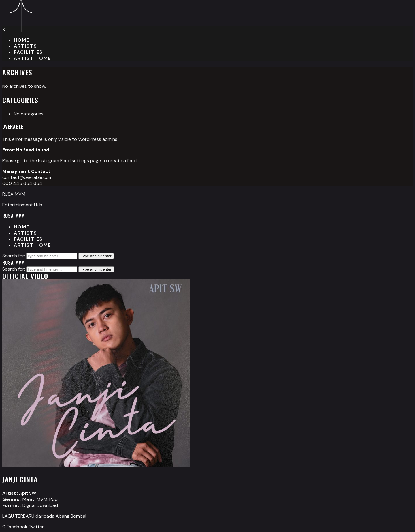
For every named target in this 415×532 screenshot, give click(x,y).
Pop (53, 499)
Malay (29, 499)
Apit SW (28, 493)
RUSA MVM (14, 216)
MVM (42, 499)
